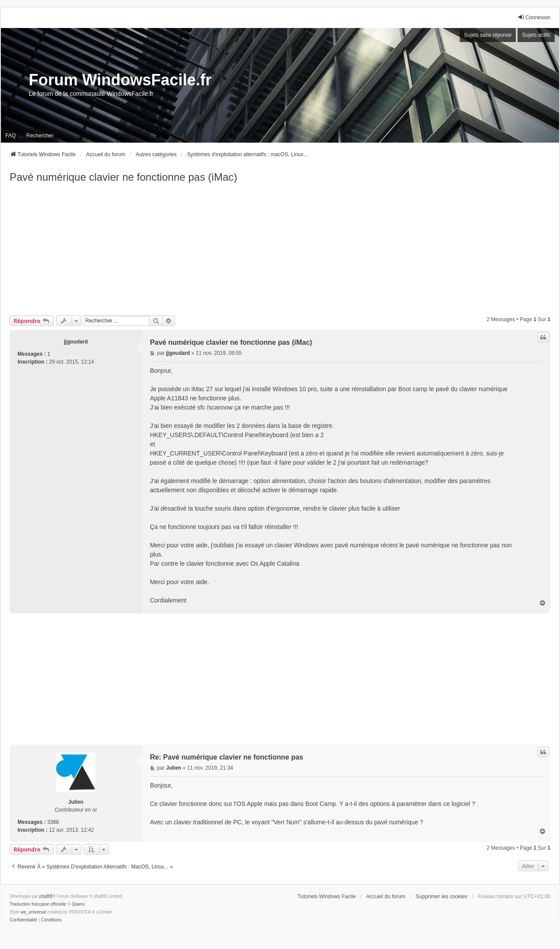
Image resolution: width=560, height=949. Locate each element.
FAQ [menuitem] (10, 136)
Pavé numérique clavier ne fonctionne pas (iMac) (123, 177)
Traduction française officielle (38, 904)
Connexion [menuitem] (534, 17)
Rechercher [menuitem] (40, 136)
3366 (53, 822)
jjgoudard (76, 342)
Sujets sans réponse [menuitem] (488, 35)
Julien (76, 802)
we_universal (33, 912)
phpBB (46, 896)
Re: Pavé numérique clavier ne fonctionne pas (227, 757)
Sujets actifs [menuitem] (536, 35)
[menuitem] (23, 920)
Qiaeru (78, 904)
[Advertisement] (280, 250)
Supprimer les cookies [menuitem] (441, 896)
